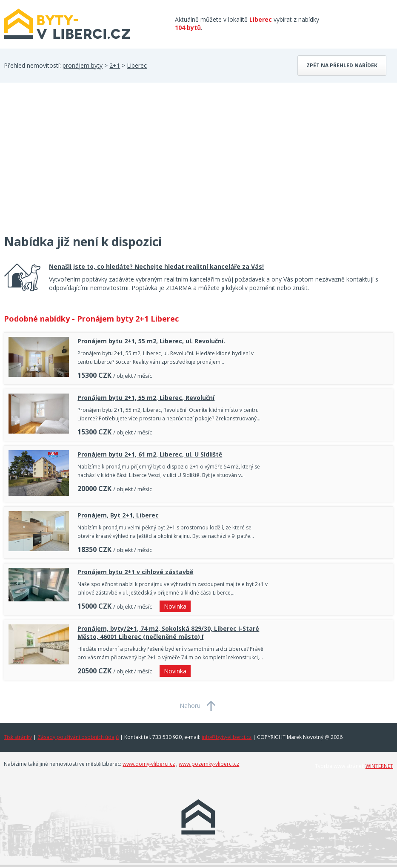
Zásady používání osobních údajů (78, 737)
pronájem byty (83, 65)
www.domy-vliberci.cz (149, 764)
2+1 (115, 65)
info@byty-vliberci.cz (227, 737)
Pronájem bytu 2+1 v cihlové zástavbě (135, 572)
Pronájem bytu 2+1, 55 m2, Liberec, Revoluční (146, 398)
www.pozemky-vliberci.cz (209, 764)
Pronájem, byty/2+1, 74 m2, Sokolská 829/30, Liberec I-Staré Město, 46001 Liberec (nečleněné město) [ (168, 632)
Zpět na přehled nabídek (342, 65)
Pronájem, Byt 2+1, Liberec (118, 515)
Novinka (175, 606)
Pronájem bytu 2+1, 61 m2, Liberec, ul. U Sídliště (150, 454)
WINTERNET (379, 766)
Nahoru (190, 706)
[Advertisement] (68, 164)
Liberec (137, 65)
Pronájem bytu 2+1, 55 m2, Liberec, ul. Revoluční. (151, 341)
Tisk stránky (18, 737)
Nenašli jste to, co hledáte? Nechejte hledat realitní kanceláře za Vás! (156, 266)
